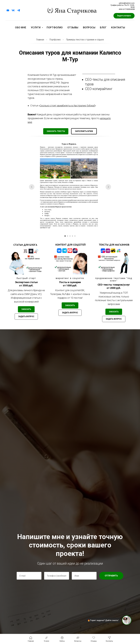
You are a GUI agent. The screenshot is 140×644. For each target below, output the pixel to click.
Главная (40, 40)
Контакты (118, 27)
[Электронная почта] (8, 10)
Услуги (36, 27)
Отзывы (73, 27)
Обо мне (21, 27)
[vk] (13, 10)
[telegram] (19, 10)
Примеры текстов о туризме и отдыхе (85, 40)
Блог (103, 27)
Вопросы (89, 27)
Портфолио (55, 27)
